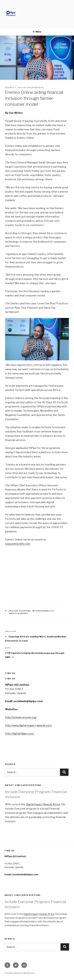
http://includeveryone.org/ (21, 717)
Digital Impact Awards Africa (43, 804)
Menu (37, 32)
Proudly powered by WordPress (19, 973)
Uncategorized (19, 613)
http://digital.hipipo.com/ (20, 734)
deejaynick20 (35, 88)
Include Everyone (20, 611)
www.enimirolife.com (18, 544)
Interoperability (43, 611)
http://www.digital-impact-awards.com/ (29, 725)
